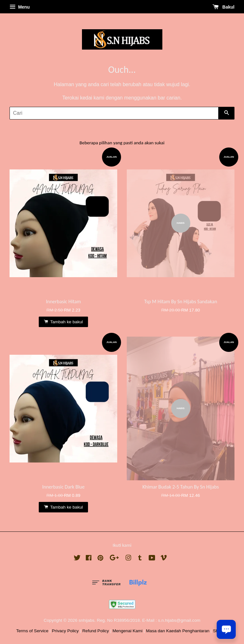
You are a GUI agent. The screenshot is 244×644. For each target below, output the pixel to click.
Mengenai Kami (127, 631)
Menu (20, 7)
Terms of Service (32, 631)
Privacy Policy (65, 631)
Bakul (224, 7)
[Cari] (114, 113)
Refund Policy (96, 631)
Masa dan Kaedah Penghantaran (178, 631)
